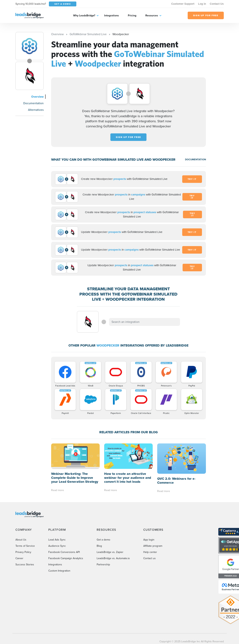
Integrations (112, 15)
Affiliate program (153, 546)
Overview (37, 97)
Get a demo (103, 540)
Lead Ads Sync (57, 540)
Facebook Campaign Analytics (66, 558)
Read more (58, 490)
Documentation (33, 103)
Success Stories (25, 565)
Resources (152, 15)
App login (149, 540)
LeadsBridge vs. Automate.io (113, 558)
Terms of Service (25, 546)
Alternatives (36, 110)
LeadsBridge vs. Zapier (110, 552)
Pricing (132, 15)
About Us (21, 540)
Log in (202, 4)
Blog (99, 546)
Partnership (103, 565)
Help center (150, 552)
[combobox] (145, 322)
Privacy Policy (23, 552)
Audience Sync (57, 546)
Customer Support (183, 4)
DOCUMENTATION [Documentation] (195, 159)
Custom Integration (59, 571)
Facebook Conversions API (64, 552)
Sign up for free (128, 137)
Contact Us (217, 4)
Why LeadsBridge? (84, 15)
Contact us (149, 558)
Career (19, 558)
